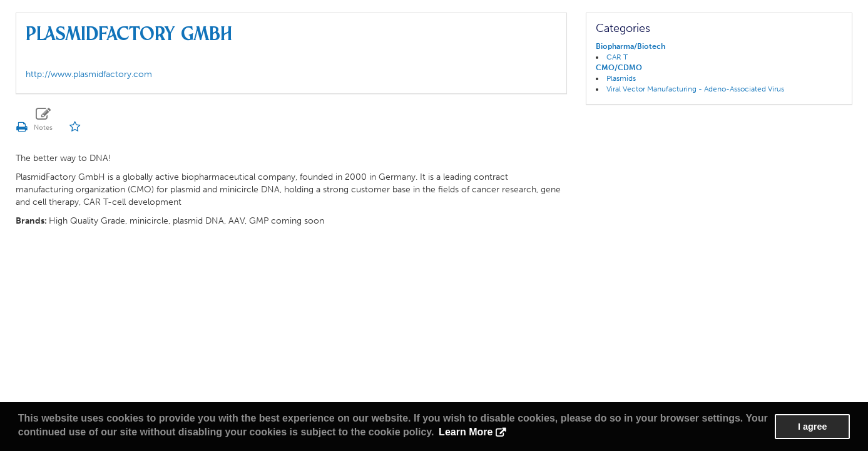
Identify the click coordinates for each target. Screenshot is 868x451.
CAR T (617, 57)
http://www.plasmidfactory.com (89, 74)
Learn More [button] (466, 432)
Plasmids (621, 78)
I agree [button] (812, 427)
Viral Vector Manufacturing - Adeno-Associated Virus (695, 89)
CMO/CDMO (619, 68)
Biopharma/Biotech (631, 46)
